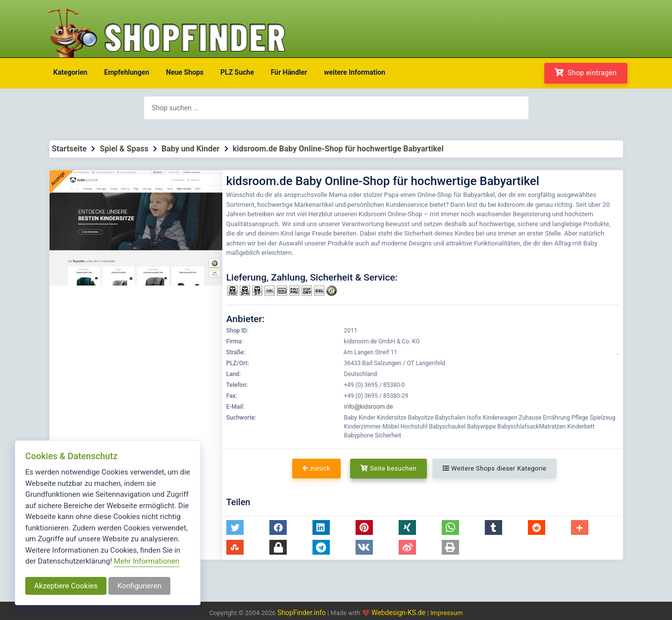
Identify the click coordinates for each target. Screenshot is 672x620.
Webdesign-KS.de (399, 613)
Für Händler (289, 72)
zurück (316, 468)
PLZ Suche (237, 72)
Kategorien (71, 72)
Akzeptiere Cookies (66, 586)
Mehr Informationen (147, 561)
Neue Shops (185, 72)
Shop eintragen (586, 72)
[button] (235, 527)
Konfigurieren (139, 586)
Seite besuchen (388, 468)
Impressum (446, 613)
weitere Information (355, 72)
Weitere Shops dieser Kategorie (494, 468)
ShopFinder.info (302, 613)
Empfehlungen (127, 72)
